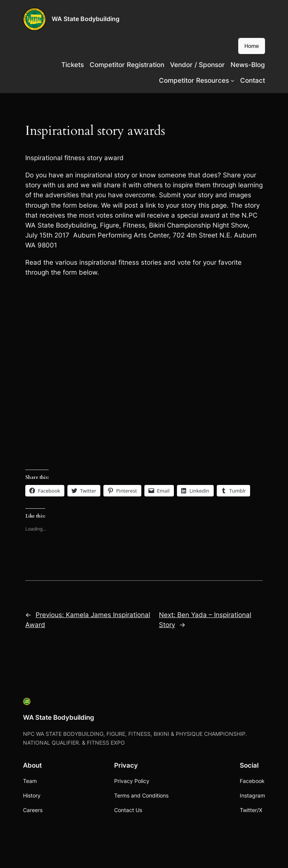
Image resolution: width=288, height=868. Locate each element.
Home (252, 46)
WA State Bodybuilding (86, 19)
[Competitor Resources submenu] (232, 80)
